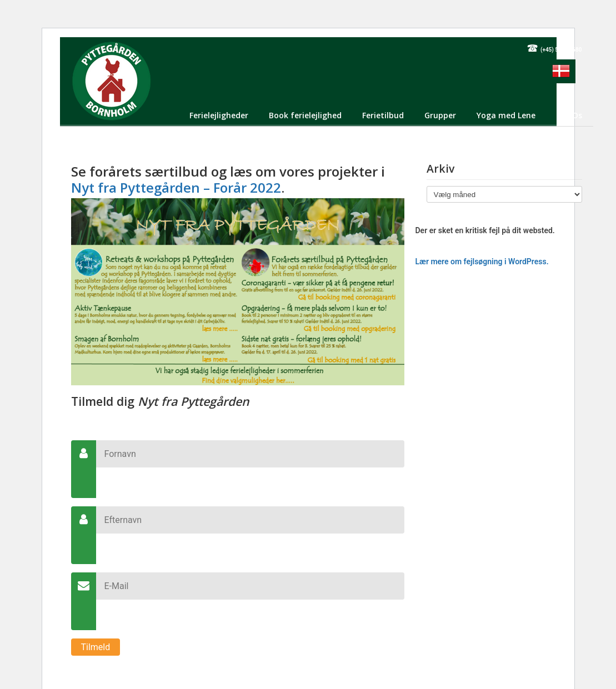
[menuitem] (561, 71)
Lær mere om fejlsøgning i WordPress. (482, 261)
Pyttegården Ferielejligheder (111, 81)
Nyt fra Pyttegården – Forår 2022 (176, 187)
